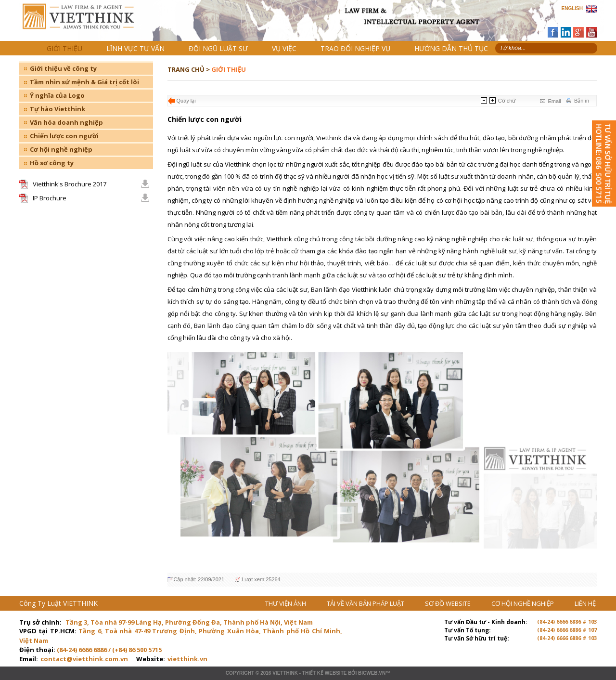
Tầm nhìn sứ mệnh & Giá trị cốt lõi (84, 82)
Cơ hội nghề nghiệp (61, 149)
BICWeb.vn (372, 673)
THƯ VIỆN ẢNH (286, 603)
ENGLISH (572, 8)
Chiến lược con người (64, 136)
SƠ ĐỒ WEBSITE (449, 603)
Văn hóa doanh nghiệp (66, 122)
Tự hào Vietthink (58, 109)
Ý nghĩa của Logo (57, 95)
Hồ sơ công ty (52, 163)
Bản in (582, 101)
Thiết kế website (325, 673)
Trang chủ (86, 24)
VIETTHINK (285, 673)
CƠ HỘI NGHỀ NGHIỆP (523, 603)
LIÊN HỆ (585, 603)
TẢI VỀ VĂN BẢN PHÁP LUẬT (366, 603)
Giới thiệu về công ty (63, 68)
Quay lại (186, 101)
